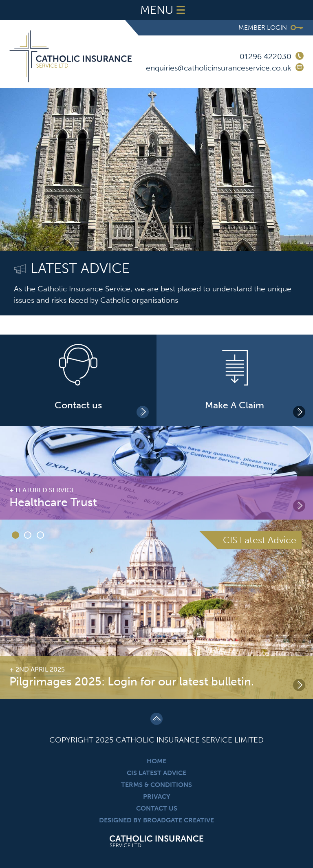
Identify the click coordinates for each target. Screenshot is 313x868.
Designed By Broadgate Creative (156, 820)
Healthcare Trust (53, 502)
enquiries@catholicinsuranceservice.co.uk (219, 68)
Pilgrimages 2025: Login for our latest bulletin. (132, 682)
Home (156, 761)
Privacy (157, 796)
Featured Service (45, 490)
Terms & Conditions (156, 785)
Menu (164, 10)
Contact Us (157, 808)
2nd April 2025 (40, 669)
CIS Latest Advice (156, 773)
